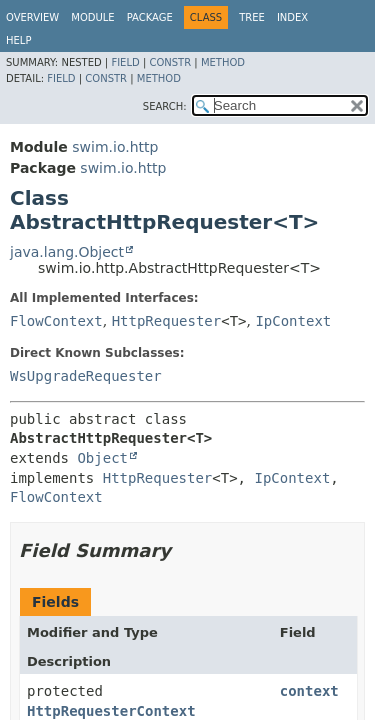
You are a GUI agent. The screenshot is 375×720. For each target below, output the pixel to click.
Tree (252, 17)
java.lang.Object (67, 252)
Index (292, 17)
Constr (170, 62)
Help (18, 40)
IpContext (293, 321)
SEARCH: (165, 106)
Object (102, 458)
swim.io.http (115, 147)
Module (92, 17)
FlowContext (56, 321)
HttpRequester (167, 321)
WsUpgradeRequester (86, 376)
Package (150, 17)
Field (125, 62)
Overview (32, 17)
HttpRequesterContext (111, 711)
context (309, 691)
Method (223, 62)
